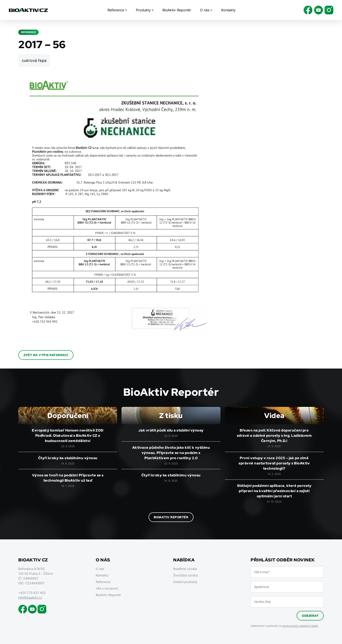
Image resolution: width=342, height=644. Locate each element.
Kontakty (228, 10)
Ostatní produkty (185, 582)
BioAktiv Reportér (177, 10)
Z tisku (171, 415)
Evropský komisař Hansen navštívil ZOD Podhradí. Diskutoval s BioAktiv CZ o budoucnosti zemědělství (68, 436)
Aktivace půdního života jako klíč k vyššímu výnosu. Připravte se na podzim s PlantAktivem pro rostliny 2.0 (171, 453)
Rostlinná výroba (185, 569)
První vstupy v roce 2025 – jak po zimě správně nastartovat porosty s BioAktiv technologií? (274, 463)
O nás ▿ (206, 10)
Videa (274, 415)
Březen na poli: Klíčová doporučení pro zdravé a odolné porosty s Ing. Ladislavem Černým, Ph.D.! (274, 436)
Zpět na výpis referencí (46, 355)
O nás (100, 569)
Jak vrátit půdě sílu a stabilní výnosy (171, 430)
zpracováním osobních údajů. (300, 626)
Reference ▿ (117, 10)
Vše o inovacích (107, 588)
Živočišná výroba (185, 575)
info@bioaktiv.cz (30, 597)
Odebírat (310, 616)
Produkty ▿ (145, 10)
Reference (103, 582)
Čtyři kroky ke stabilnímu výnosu (68, 458)
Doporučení (68, 415)
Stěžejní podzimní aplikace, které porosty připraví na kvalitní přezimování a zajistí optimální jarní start (274, 491)
